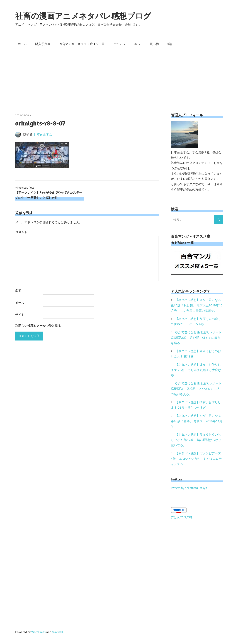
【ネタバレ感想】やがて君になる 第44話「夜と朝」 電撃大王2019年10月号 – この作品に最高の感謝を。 (197, 305)
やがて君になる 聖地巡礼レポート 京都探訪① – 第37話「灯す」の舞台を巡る (196, 338)
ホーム (22, 44)
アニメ (117, 44)
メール (20, 303)
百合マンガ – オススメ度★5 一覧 (82, 44)
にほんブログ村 (182, 517)
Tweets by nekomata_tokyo (189, 488)
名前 (18, 291)
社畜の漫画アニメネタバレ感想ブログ (83, 16)
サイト (20, 315)
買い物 (154, 44)
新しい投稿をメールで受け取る (40, 326)
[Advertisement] (119, 76)
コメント (21, 232)
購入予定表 (43, 44)
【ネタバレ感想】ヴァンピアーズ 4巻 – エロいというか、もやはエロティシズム (196, 459)
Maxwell (57, 632)
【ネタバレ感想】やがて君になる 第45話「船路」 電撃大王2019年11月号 (197, 421)
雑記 (170, 44)
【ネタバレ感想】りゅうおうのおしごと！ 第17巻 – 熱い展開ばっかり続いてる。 (196, 440)
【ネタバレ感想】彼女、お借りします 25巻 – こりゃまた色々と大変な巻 (196, 370)
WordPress (38, 632)
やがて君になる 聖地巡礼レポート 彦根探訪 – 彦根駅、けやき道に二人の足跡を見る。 (196, 389)
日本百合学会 (43, 134)
